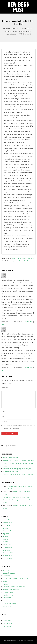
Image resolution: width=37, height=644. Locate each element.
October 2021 (7, 525)
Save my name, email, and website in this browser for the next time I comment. (18, 427)
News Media (7, 598)
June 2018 (6, 536)
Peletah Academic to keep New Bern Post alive (18, 474)
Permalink (29, 322)
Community (7, 576)
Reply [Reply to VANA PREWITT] (3, 324)
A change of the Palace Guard (18, 261)
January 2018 (7, 550)
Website (4, 421)
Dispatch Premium (16, 640)
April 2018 (6, 542)
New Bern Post (8, 595)
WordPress (30, 640)
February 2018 (8, 547)
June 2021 (6, 528)
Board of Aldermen (21, 31)
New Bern (6, 584)
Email (4, 416)
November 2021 (8, 523)
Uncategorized (8, 606)
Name (4, 412)
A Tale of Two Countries (11, 471)
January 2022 (7, 520)
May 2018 (6, 539)
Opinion (5, 600)
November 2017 (8, 556)
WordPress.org (8, 626)
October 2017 (7, 558)
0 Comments (27, 34)
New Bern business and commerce (14, 587)
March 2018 (7, 545)
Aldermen (11, 31)
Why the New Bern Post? (11, 458)
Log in (5, 618)
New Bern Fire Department (12, 589)
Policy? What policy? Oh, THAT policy (23, 258)
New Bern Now (8, 592)
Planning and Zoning (9, 603)
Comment (4, 388)
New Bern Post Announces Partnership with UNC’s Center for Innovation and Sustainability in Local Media (19, 463)
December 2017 (8, 553)
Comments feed (8, 623)
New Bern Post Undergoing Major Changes (17, 469)
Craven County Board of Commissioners (16, 579)
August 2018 (7, 531)
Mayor (30, 31)
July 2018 (6, 534)
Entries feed (7, 621)
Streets (14, 34)
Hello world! (26, 497)
